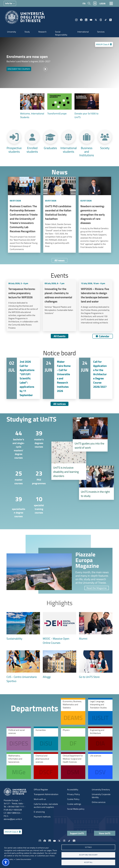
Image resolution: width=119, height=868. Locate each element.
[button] (6, 862)
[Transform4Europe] (59, 104)
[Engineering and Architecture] (100, 738)
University (12, 32)
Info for (9, 3)
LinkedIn (86, 20)
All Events (60, 336)
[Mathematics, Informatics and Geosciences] (19, 766)
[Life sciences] (100, 766)
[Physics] (73, 738)
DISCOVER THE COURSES (19, 69)
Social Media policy (76, 809)
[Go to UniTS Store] (96, 665)
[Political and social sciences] (19, 738)
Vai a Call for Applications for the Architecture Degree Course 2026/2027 (96, 378)
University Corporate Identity (101, 796)
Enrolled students (32, 150)
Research (42, 32)
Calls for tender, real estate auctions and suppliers (46, 806)
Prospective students (14, 150)
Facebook (81, 20)
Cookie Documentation (23, 859)
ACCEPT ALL (88, 862)
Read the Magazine (97, 588)
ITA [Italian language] (84, 3)
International (83, 32)
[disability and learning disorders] (69, 461)
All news (59, 260)
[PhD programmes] (37, 477)
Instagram (76, 20)
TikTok (106, 20)
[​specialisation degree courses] (17, 506)
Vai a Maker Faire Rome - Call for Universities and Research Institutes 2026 (59, 378)
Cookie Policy (73, 799)
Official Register (41, 790)
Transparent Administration (46, 794)
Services (101, 32)
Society (105, 148)
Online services (99, 802)
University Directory (101, 790)
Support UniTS (77, 833)
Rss (111, 20)
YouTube (91, 20)
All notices (59, 404)
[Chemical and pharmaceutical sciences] (46, 766)
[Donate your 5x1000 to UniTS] (87, 106)
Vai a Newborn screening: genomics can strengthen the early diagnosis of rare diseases (95, 215)
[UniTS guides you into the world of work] (90, 434)
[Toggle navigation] (111, 3)
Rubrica (95, 3)
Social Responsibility (61, 33)
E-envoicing (39, 812)
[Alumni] (96, 626)
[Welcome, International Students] (32, 106)
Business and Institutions (87, 151)
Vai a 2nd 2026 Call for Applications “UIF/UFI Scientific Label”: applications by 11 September (23, 378)
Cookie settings (74, 804)
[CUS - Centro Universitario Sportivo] (23, 667)
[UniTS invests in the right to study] (96, 483)
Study (27, 32)
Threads (101, 20)
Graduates (50, 148)
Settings (88, 847)
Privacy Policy (74, 794)
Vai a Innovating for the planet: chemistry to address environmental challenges (59, 306)
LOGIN (102, 3)
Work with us (40, 799)
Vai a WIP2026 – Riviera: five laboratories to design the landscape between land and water (96, 306)
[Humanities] (46, 738)
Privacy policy (9, 859)
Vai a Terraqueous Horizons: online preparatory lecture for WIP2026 (23, 306)
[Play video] (45, 69)
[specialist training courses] (37, 504)
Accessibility (73, 790)
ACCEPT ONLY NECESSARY (88, 855)
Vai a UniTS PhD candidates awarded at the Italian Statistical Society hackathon (59, 215)
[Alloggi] (59, 665)
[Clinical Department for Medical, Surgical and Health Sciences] (73, 766)
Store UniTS (105, 833)
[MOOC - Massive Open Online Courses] (59, 628)
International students (69, 150)
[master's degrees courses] (37, 439)
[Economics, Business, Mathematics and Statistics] (73, 711)
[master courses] (17, 477)
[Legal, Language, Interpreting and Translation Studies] (100, 711)
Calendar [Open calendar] (104, 336)
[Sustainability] (23, 626)
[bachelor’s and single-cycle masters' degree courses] (17, 444)
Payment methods (42, 817)
